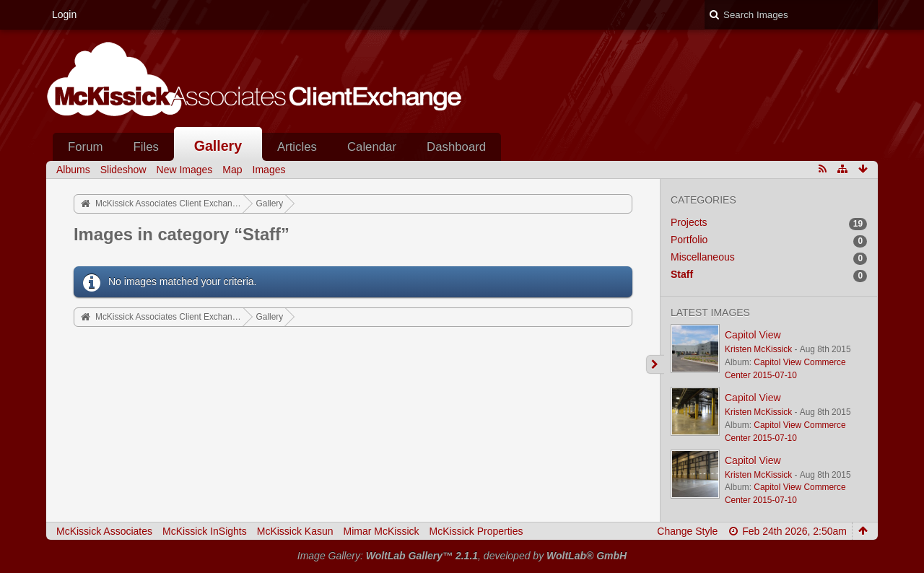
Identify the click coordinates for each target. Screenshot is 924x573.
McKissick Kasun (295, 531)
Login (64, 14)
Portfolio (689, 240)
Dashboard (456, 147)
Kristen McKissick (758, 349)
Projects (689, 222)
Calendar (372, 147)
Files (145, 147)
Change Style (687, 531)
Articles (297, 147)
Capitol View (753, 335)
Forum (85, 147)
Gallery (218, 146)
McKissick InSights (205, 531)
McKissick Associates (104, 531)
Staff (682, 274)
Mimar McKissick (382, 531)
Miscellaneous (703, 257)
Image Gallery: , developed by (462, 556)
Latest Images (710, 312)
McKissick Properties (476, 531)
